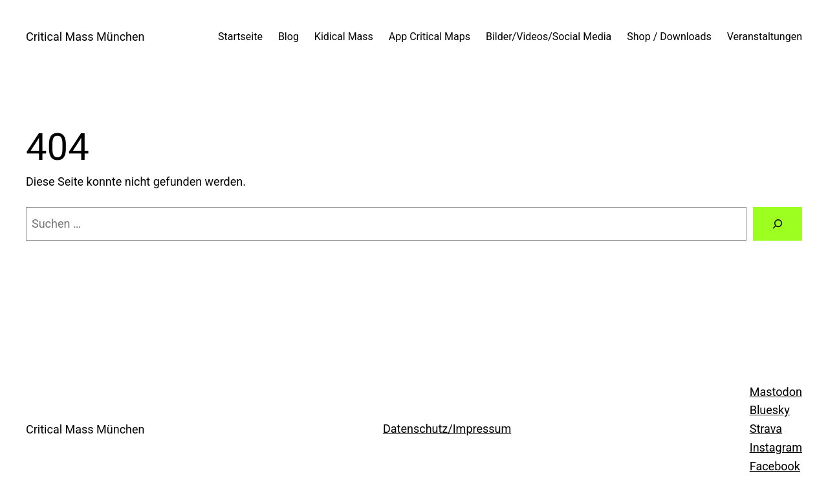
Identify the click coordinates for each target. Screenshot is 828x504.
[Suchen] (778, 224)
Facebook (775, 466)
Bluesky (770, 410)
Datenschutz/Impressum (447, 429)
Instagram (776, 447)
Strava (766, 429)
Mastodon (776, 392)
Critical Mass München (85, 37)
